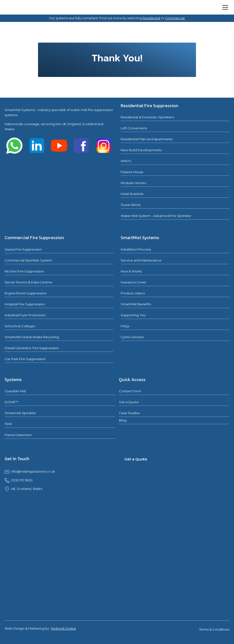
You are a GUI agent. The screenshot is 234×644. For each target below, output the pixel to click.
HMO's (126, 161)
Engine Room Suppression (26, 293)
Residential (151, 18)
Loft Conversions (134, 128)
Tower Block (131, 205)
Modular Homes (133, 183)
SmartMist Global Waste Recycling (32, 337)
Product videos (133, 293)
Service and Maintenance (141, 260)
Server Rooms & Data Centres (28, 282)
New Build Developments (141, 150)
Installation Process (136, 249)
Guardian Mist (15, 391)
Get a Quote (129, 402)
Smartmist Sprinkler (20, 413)
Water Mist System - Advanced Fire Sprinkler (156, 216)
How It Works (131, 271)
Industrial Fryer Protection (25, 315)
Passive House (132, 172)
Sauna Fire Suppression (23, 249)
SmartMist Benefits (136, 304)
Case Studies (129, 413)
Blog (123, 420)
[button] (224, 7)
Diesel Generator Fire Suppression (32, 348)
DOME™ (11, 402)
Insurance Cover (133, 282)
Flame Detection (18, 435)
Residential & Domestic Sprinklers (147, 117)
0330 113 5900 (22, 480)
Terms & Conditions (214, 629)
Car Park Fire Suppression (25, 359)
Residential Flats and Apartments (147, 139)
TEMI (8, 424)
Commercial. (175, 18)
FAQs (125, 326)
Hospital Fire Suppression (25, 304)
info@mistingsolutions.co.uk (33, 471)
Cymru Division (132, 337)
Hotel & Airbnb (132, 194)
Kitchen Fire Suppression (24, 271)
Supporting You (133, 315)
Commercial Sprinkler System (28, 260)
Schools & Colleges (20, 326)
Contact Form (130, 391)
